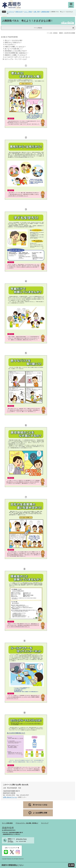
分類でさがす (19, 12)
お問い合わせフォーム (10, 797)
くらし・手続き (28, 12)
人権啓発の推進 (45, 12)
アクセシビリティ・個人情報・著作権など (27, 823)
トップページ (10, 12)
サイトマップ (45, 823)
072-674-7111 (21, 839)
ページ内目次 (38, 28)
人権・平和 (37, 12)
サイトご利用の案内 (7, 823)
